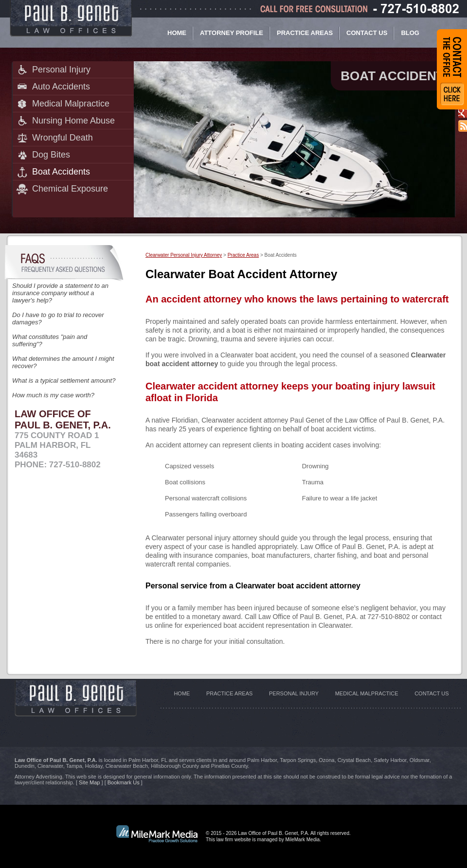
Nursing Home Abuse (73, 121)
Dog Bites (51, 155)
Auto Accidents (61, 87)
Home (177, 33)
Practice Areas (305, 33)
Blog (410, 33)
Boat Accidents (61, 172)
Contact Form (452, 69)
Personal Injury (61, 70)
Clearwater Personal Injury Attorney (184, 255)
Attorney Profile (232, 33)
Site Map (89, 782)
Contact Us (367, 33)
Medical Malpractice (71, 104)
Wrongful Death (63, 138)
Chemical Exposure (70, 189)
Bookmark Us (124, 782)
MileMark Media (302, 840)
